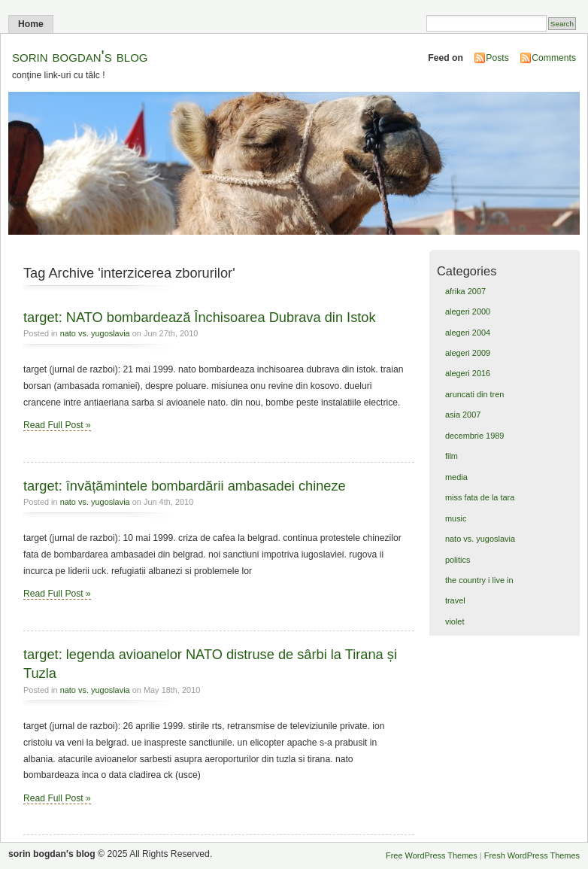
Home (31, 24)
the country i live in (479, 580)
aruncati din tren (474, 394)
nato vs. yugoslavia (95, 333)
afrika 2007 (465, 291)
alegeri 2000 (468, 311)
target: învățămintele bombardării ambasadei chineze (185, 486)
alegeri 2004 (468, 333)
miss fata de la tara (480, 497)
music (456, 518)
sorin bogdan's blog (80, 56)
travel (455, 600)
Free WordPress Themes (432, 855)
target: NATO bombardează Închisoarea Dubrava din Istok (200, 317)
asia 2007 (463, 415)
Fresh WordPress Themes (532, 855)
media (456, 477)
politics (458, 560)
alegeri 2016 (468, 373)
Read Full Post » (57, 425)
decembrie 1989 (474, 436)
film (452, 456)
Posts (497, 58)
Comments (554, 58)
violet (455, 621)
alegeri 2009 (468, 353)
